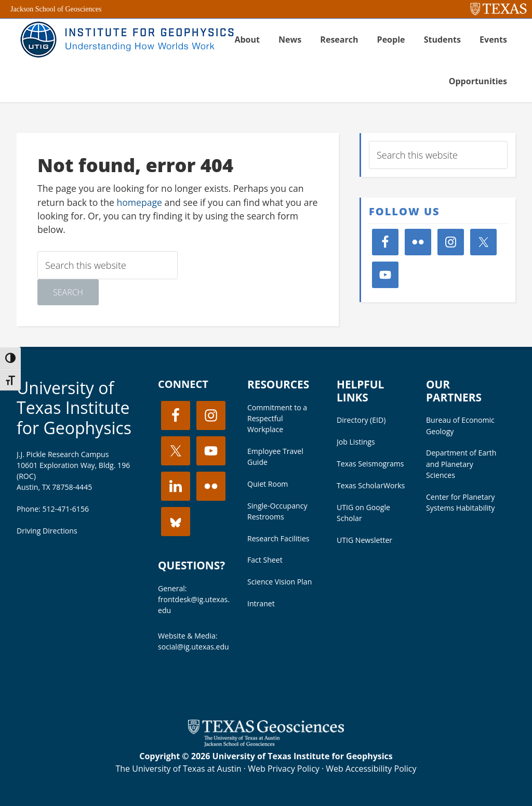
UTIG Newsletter (364, 540)
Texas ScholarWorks (371, 485)
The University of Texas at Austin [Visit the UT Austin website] (178, 769)
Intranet (261, 603)
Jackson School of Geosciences (56, 9)
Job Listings (356, 442)
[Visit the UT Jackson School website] (266, 744)
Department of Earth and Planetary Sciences (461, 464)
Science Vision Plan (280, 582)
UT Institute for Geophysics (126, 40)
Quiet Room (268, 484)
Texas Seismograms (370, 464)
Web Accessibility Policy (371, 769)
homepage (139, 202)
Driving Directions (47, 531)
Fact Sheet (265, 560)
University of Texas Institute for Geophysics (74, 408)
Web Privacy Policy (284, 769)
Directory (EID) (361, 420)
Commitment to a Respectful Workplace (277, 418)
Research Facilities (278, 538)
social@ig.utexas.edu (194, 647)
